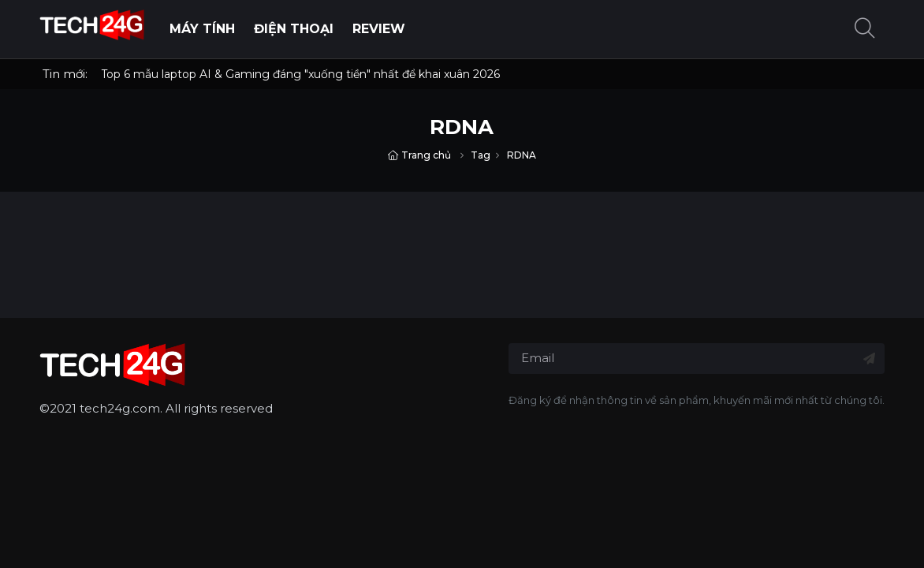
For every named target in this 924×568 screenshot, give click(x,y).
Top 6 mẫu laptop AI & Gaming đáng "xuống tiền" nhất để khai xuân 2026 (300, 74)
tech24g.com (120, 408)
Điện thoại (294, 29)
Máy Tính (202, 29)
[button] (865, 30)
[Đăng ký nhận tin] (869, 359)
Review (379, 29)
